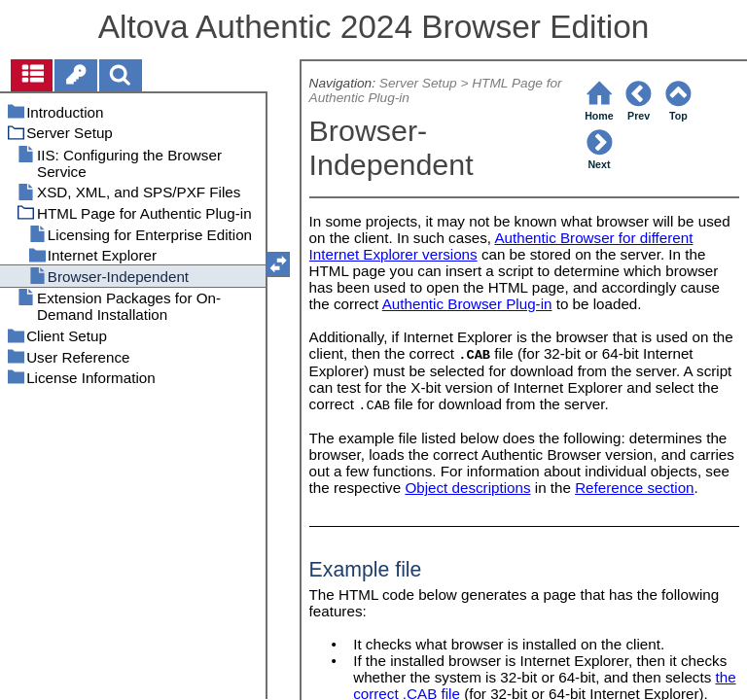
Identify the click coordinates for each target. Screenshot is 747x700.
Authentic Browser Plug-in (467, 304)
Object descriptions (467, 488)
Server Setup (418, 83)
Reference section (634, 488)
